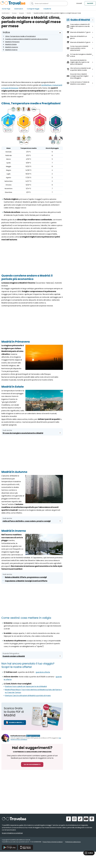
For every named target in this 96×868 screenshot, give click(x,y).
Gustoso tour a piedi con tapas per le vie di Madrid (26, 686)
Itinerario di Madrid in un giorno (79, 37)
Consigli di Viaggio (33, 9)
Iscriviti (90, 3)
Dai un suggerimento (32, 764)
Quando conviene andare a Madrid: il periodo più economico (26, 39)
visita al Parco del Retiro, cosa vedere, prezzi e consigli (27, 521)
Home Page (6, 9)
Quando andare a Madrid (14, 656)
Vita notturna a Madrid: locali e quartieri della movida (80, 69)
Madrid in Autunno (12, 47)
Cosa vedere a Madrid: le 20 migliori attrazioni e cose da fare (80, 26)
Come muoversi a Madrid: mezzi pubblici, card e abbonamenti (79, 48)
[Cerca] (32, 3)
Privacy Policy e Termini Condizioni (53, 842)
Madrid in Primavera (12, 42)
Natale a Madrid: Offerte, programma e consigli (26, 577)
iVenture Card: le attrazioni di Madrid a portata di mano (28, 696)
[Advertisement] (32, 68)
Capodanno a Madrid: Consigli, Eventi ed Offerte (26, 581)
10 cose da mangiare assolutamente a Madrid (23, 433)
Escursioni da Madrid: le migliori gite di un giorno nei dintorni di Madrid (80, 62)
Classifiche (47, 9)
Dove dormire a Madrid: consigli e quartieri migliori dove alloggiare (79, 76)
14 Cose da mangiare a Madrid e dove (81, 55)
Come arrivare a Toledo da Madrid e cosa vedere (80, 83)
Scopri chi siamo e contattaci (12, 833)
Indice (6, 32)
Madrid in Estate (11, 44)
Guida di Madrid (80, 20)
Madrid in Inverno (11, 50)
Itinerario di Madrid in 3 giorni (80, 42)
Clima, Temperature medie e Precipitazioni (20, 36)
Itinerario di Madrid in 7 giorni (80, 32)
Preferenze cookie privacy (73, 842)
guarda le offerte (43, 672)
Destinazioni (19, 9)
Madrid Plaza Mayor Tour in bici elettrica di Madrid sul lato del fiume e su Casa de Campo (33, 691)
